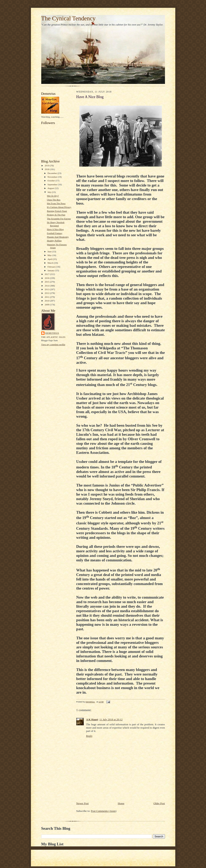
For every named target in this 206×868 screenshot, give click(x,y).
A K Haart (92, 719)
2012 (47, 293)
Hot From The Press (56, 203)
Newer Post (82, 803)
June (50, 251)
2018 (47, 169)
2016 (47, 278)
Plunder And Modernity (58, 237)
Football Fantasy (55, 233)
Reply (89, 736)
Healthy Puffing (54, 241)
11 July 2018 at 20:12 (111, 719)
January (51, 270)
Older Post (159, 803)
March (51, 263)
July (50, 192)
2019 (47, 166)
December (52, 173)
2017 (47, 274)
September (53, 184)
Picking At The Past (56, 215)
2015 (47, 282)
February (52, 267)
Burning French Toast (57, 211)
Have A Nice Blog (55, 229)
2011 (47, 297)
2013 (47, 289)
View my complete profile (53, 344)
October (51, 181)
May (50, 255)
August (51, 188)
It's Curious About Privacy (59, 207)
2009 (47, 305)
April (50, 259)
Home (121, 803)
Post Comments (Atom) (104, 811)
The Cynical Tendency (68, 18)
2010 (47, 301)
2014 (47, 286)
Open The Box (54, 200)
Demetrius (52, 333)
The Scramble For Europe (59, 219)
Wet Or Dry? (53, 196)
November (53, 177)
